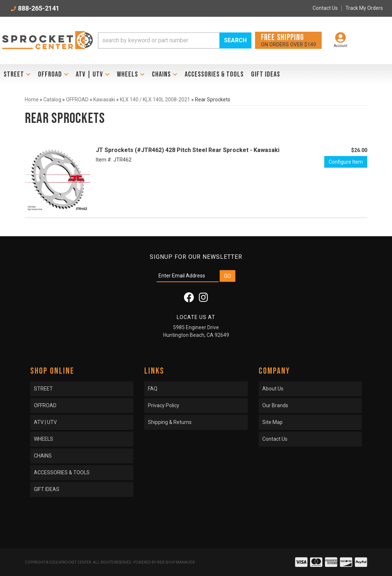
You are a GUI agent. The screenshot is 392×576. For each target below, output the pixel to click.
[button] (175, 40)
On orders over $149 (288, 40)
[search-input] (159, 40)
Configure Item (346, 162)
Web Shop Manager (176, 562)
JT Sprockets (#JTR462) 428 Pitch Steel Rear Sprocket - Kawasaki (188, 150)
